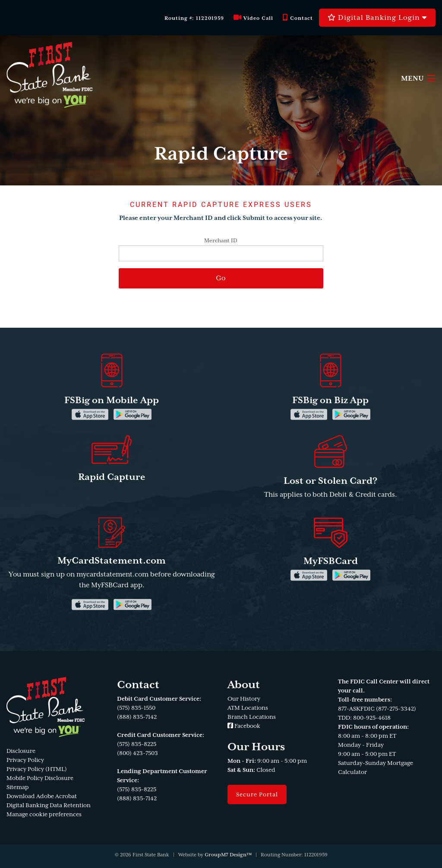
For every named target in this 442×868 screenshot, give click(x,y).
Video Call (253, 18)
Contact (298, 18)
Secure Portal (257, 794)
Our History (244, 699)
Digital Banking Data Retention (49, 805)
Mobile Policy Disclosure (40, 778)
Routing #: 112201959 (194, 18)
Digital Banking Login (377, 18)
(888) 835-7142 (137, 717)
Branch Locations (252, 717)
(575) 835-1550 (136, 708)
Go (221, 278)
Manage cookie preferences (44, 814)
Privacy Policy (25, 760)
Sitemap (18, 787)
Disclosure (21, 751)
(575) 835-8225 (137, 744)
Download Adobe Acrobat (42, 796)
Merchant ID (221, 249)
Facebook (244, 726)
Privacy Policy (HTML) (37, 769)
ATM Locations (248, 708)
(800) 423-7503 (137, 753)
